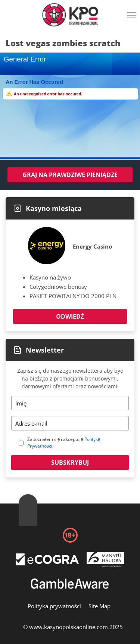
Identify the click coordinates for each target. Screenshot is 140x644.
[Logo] (70, 15)
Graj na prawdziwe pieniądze (70, 175)
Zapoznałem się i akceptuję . (64, 443)
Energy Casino (92, 246)
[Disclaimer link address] (47, 563)
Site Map (99, 606)
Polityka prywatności (55, 606)
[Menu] (133, 18)
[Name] (70, 403)
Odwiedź (70, 316)
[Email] (70, 423)
